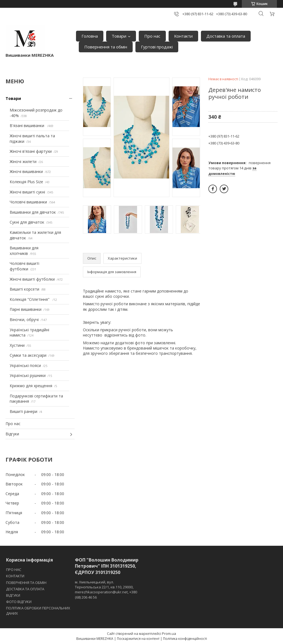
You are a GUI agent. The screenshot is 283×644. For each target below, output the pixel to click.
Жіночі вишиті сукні (27, 192)
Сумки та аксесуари (28, 355)
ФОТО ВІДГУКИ (19, 602)
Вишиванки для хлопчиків (24, 251)
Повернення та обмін (106, 47)
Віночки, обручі (24, 320)
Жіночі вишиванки (26, 171)
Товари (119, 36)
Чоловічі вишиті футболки (24, 266)
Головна (90, 36)
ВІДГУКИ (13, 595)
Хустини (17, 345)
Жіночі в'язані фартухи (31, 151)
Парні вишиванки (26, 309)
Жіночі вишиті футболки (32, 279)
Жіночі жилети (23, 161)
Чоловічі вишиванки (28, 202)
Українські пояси (25, 365)
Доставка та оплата (226, 36)
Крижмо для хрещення (31, 386)
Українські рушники (28, 375)
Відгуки (12, 434)
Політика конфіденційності (185, 639)
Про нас (152, 36)
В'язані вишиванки (27, 126)
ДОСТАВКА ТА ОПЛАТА (25, 589)
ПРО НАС (14, 570)
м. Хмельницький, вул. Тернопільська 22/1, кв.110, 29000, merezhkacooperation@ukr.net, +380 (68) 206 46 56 (106, 590)
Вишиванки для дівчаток (33, 212)
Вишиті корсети (24, 289)
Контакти (183, 36)
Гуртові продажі (157, 47)
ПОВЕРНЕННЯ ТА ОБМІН (26, 583)
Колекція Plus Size (26, 182)
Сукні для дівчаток (27, 222)
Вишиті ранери (23, 411)
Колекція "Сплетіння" (30, 299)
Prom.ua (169, 633)
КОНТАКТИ (15, 576)
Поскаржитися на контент (138, 639)
